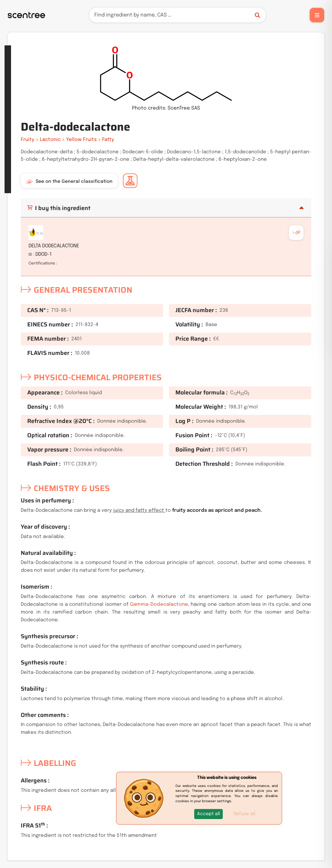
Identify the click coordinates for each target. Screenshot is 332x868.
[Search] (178, 15)
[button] (208, 814)
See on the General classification (69, 182)
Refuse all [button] (244, 814)
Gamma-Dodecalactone (159, 604)
